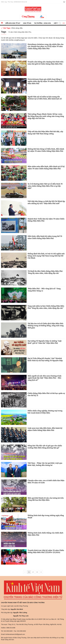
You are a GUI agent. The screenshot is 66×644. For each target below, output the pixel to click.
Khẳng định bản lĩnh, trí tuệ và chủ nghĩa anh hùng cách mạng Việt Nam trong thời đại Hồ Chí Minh (46, 256)
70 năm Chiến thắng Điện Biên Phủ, (20, 32)
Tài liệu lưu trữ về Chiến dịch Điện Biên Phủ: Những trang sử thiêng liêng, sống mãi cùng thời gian (46, 326)
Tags (4, 32)
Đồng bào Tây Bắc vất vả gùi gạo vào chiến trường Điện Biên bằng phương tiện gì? (45, 447)
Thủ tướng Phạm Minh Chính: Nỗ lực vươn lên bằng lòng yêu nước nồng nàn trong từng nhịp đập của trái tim (46, 116)
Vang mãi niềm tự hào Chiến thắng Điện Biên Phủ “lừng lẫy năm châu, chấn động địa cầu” (46, 307)
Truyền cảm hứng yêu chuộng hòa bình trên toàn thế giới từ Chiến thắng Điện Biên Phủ (46, 63)
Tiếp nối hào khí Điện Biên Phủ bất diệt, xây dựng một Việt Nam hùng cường (45, 133)
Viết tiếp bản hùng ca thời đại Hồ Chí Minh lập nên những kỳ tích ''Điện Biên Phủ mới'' (46, 202)
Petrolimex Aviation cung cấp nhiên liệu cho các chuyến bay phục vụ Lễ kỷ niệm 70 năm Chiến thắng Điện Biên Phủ (46, 46)
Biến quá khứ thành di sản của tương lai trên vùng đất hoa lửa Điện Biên (46, 499)
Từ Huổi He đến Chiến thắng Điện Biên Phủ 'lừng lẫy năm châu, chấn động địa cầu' (45, 272)
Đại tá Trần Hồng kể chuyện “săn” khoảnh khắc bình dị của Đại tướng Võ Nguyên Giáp (45, 359)
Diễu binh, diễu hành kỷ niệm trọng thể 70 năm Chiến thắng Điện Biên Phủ (45, 237)
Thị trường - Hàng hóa (43, 23)
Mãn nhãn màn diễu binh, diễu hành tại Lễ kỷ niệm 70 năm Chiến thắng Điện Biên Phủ (46, 168)
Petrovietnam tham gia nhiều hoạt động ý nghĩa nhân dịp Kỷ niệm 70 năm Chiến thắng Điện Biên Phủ (46, 81)
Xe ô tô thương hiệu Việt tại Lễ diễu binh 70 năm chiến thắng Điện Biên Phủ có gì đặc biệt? (45, 186)
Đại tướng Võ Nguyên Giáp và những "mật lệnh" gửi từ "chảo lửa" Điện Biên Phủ (45, 342)
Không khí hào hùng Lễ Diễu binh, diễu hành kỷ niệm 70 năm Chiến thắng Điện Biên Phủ (46, 150)
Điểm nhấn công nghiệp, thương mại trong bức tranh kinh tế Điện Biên (45, 412)
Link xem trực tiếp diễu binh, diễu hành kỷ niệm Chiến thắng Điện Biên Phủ (45, 429)
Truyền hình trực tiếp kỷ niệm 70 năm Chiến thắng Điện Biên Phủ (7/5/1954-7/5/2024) (46, 551)
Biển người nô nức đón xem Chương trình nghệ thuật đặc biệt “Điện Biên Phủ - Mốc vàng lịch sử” (44, 378)
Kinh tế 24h (27, 23)
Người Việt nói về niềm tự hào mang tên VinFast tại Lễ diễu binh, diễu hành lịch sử (45, 98)
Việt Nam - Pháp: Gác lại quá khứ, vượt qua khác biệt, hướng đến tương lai (45, 464)
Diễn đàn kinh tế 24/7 (13, 23)
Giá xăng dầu (17, 28)
